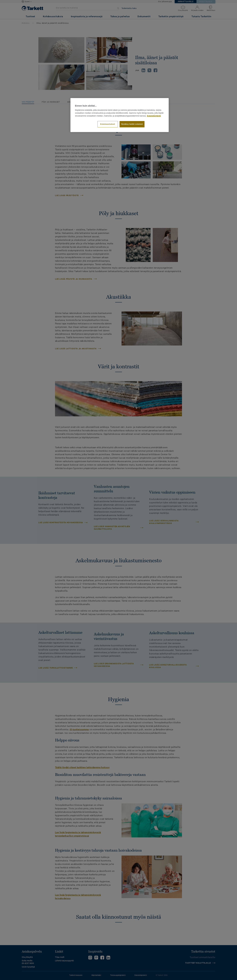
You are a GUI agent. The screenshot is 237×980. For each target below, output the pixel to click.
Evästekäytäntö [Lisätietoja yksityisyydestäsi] (154, 116)
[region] (120, 115)
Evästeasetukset (108, 124)
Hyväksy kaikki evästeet (132, 124)
